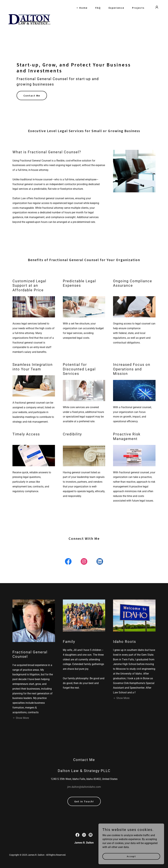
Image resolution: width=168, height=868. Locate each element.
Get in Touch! (84, 801)
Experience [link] (116, 8)
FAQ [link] (98, 8)
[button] (157, 7)
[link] (29, 7)
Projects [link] (138, 8)
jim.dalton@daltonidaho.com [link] (84, 787)
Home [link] (83, 8)
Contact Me (32, 96)
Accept (131, 856)
